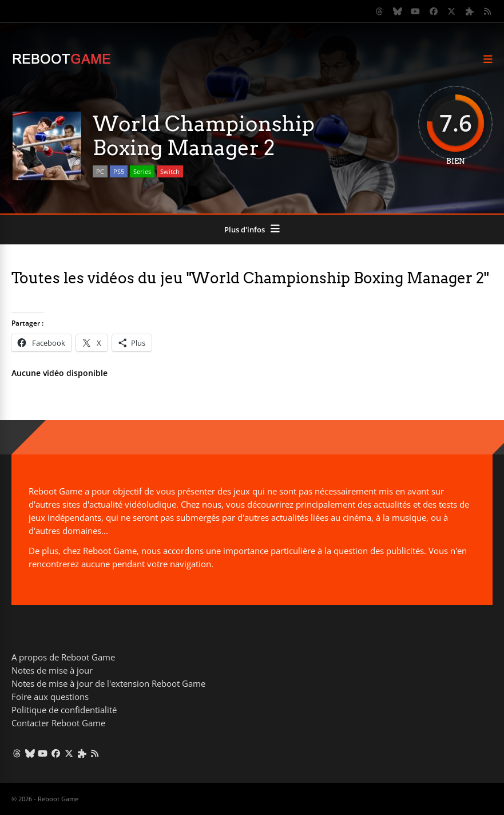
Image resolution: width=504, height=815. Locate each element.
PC (100, 171)
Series (142, 171)
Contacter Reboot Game (58, 723)
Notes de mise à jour (52, 670)
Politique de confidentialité (64, 710)
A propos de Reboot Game (63, 657)
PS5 (119, 171)
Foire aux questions (50, 697)
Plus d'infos (245, 230)
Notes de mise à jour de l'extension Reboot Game (108, 683)
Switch (170, 171)
